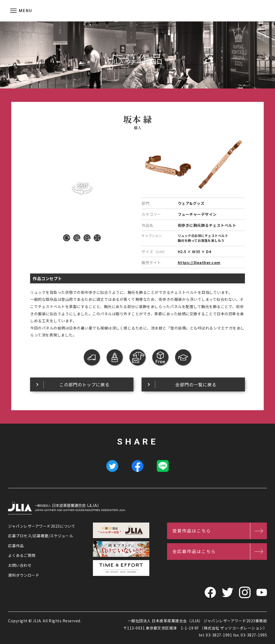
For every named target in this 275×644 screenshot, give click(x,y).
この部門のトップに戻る (84, 384)
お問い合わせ (20, 565)
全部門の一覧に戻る (196, 384)
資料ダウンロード (24, 575)
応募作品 (16, 546)
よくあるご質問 (22, 555)
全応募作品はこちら (194, 551)
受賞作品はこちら (192, 531)
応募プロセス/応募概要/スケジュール (41, 536)
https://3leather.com (199, 262)
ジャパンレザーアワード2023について (42, 526)
